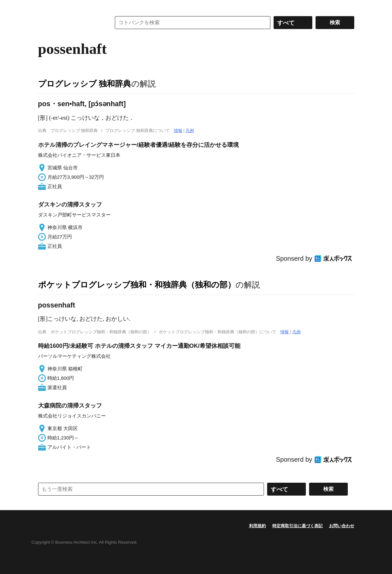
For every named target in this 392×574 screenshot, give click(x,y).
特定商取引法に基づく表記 (297, 526)
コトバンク (70, 23)
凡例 (190, 131)
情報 (178, 131)
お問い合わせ (342, 526)
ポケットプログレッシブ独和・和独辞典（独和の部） (137, 285)
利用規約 (257, 526)
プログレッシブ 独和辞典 (85, 84)
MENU (45, 6)
